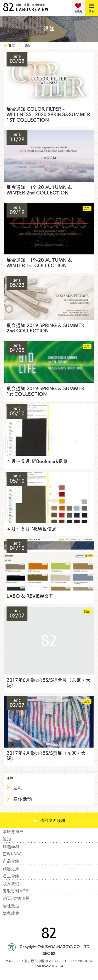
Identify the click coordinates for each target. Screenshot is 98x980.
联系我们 (11, 883)
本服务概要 (13, 831)
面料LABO (13, 854)
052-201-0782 (82, 961)
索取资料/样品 (16, 891)
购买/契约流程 (16, 898)
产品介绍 (11, 861)
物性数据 (11, 906)
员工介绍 (11, 876)
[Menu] (91, 8)
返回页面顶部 (49, 820)
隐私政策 (11, 913)
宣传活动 (22, 799)
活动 (18, 787)
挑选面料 (11, 846)
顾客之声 (11, 868)
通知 (7, 839)
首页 (11, 45)
